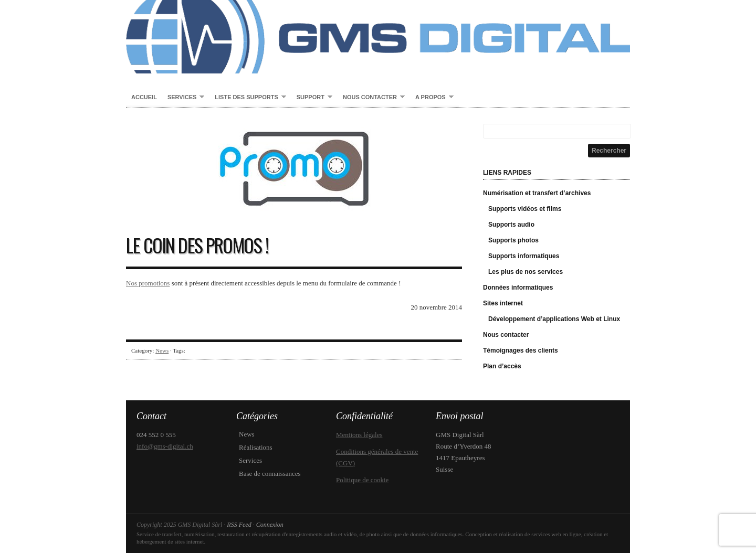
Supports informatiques (524, 256)
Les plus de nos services (526, 272)
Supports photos (513, 240)
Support (312, 98)
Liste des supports (248, 98)
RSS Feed (239, 525)
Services (183, 98)
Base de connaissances (270, 474)
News (162, 350)
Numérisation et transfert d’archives (537, 193)
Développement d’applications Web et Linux (554, 319)
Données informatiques (518, 288)
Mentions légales (359, 435)
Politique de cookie (362, 480)
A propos (432, 98)
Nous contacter (371, 98)
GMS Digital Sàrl (378, 37)
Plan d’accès (502, 366)
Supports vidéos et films (525, 209)
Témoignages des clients (521, 350)
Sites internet (503, 303)
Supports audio (511, 225)
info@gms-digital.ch (165, 446)
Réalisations (256, 447)
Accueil (144, 97)
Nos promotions (148, 283)
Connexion (270, 525)
